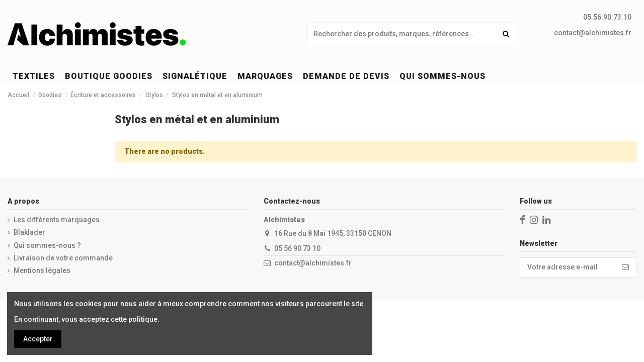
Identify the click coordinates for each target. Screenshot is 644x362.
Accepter (38, 339)
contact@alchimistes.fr (593, 33)
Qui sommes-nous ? (47, 245)
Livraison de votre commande (63, 258)
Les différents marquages (57, 220)
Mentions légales (42, 270)
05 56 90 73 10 (297, 248)
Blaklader (29, 232)
